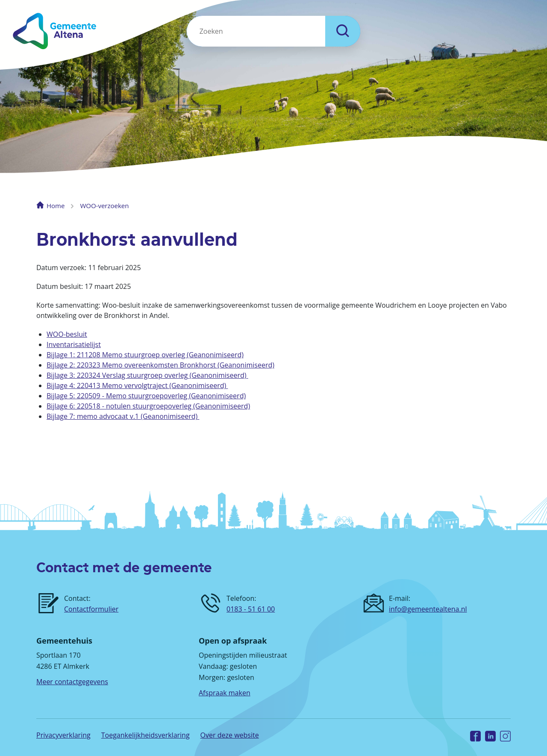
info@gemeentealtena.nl (428, 609)
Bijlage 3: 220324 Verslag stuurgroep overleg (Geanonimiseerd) (147, 375)
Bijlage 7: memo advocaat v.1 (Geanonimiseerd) (123, 416)
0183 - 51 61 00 (251, 609)
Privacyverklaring (63, 735)
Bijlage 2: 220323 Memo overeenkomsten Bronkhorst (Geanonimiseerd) (160, 365)
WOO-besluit (67, 334)
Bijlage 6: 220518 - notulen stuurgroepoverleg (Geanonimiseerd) (148, 406)
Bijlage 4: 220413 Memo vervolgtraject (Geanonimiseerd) (137, 385)
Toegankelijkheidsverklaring (146, 735)
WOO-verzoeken (104, 206)
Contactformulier (91, 609)
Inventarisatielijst (74, 344)
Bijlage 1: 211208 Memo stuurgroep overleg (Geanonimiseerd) (145, 355)
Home (56, 206)
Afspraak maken (225, 693)
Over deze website (230, 735)
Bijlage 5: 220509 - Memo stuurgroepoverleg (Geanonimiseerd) (146, 396)
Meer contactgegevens (72, 682)
